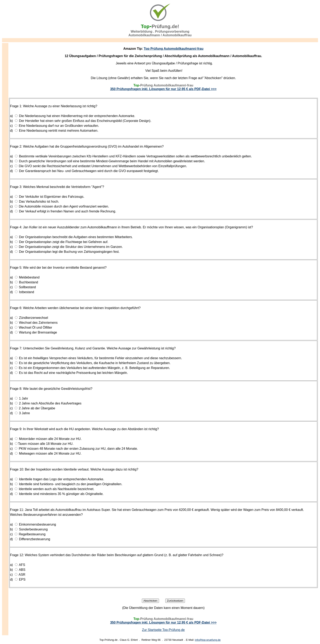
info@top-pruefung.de (208, 640)
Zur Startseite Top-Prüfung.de (163, 630)
